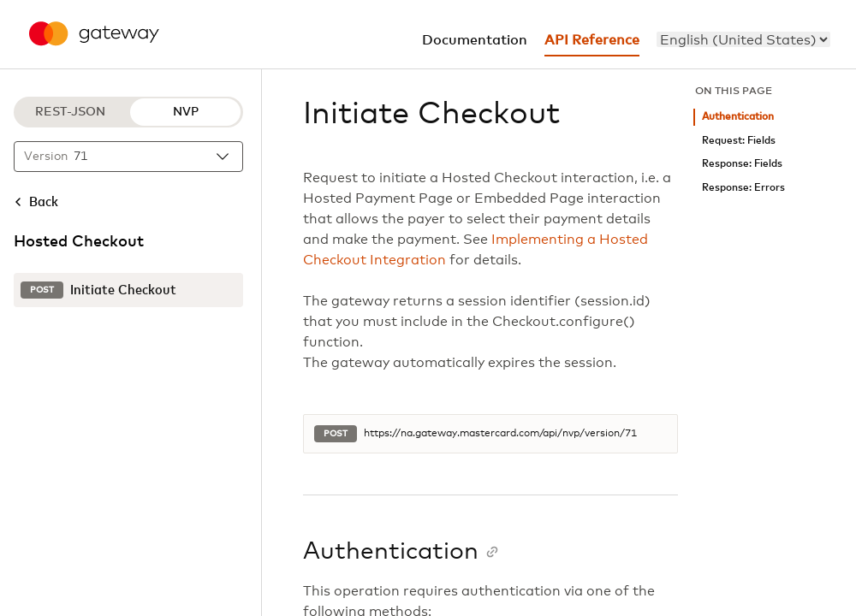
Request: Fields (739, 141)
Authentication (738, 117)
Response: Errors (743, 188)
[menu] (743, 39)
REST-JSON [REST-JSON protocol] (70, 112)
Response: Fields (742, 164)
